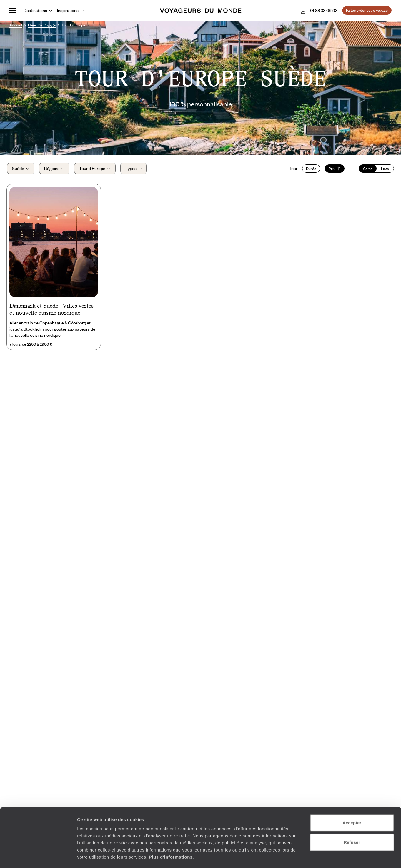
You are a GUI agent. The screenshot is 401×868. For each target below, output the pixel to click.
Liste (383, 170)
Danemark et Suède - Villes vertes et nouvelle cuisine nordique (51, 312)
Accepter (352, 798)
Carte (365, 170)
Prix (332, 170)
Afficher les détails (324, 856)
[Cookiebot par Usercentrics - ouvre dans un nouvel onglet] (38, 857)
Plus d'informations (171, 833)
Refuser (352, 818)
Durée (309, 170)
